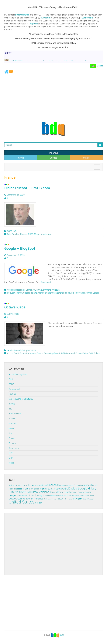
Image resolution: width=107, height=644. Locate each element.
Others (86, 158)
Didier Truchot (13, 234)
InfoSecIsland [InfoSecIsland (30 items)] (41, 492)
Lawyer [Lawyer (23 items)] (12, 495)
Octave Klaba (15, 307)
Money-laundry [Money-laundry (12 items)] (43, 496)
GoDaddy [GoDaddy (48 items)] (71, 488)
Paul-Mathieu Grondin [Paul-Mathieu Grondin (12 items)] (80, 496)
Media (11, 428)
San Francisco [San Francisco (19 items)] (36, 499)
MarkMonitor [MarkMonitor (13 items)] (22, 495)
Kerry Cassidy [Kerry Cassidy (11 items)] (79, 492)
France (23, 234)
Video (11, 463)
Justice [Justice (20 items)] (69, 492)
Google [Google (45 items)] (82, 488)
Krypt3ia (56, 290)
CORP (10, 231)
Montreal (70, 353)
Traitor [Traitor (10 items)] (70, 499)
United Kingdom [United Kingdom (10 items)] (89, 499)
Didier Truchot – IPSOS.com (27, 188)
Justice (53, 158)
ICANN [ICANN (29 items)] (23, 492)
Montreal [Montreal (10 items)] (53, 496)
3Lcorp (10, 353)
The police (33, 24)
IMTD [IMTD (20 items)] (30, 492)
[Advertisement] (53, 98)
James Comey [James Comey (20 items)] (57, 492)
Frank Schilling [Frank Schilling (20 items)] (35, 489)
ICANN (21, 158)
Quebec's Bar (88, 18)
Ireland (34, 293)
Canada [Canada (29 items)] (52, 485)
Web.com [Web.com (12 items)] (39, 503)
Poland (97, 353)
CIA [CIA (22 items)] (59, 485)
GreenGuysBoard (52, 353)
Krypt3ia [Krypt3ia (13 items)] (88, 492)
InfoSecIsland (15, 414)
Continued (46, 282)
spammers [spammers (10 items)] (52, 499)
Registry (12, 443)
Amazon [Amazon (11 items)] (36, 485)
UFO (11, 458)
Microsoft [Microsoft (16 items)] (32, 495)
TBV (11, 453)
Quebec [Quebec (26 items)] (13, 498)
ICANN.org (45, 18)
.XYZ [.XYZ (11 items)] (10, 485)
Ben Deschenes (22, 15)
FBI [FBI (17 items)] (25, 489)
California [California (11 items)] (43, 485)
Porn (11, 433)
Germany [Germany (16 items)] (60, 489)
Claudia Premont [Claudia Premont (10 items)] (67, 485)
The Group (53, 153)
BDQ (62, 635)
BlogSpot (11, 293)
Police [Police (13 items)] (92, 495)
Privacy (12, 438)
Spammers (14, 448)
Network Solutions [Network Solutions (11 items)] (64, 496)
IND (15, 231)
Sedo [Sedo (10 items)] (46, 499)
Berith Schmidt (21, 353)
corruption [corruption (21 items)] (86, 485)
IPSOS (30, 234)
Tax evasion (80, 293)
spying (71, 293)
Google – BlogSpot (20, 248)
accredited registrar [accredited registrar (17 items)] (22, 485)
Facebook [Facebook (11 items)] (19, 489)
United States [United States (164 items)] (22, 502)
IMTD (63, 353)
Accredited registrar (16, 290)
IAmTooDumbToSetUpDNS (19, 350)
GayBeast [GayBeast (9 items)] (51, 489)
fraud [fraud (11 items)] (45, 489)
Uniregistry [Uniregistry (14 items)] (78, 499)
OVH (91, 353)
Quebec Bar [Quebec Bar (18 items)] (23, 499)
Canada (32, 353)
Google (27, 293)
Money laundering (42, 234)
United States (93, 293)
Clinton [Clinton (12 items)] (77, 485)
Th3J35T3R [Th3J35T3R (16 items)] (62, 499)
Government (45, 290)
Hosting (12, 394)
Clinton (29, 290)
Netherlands (61, 293)
